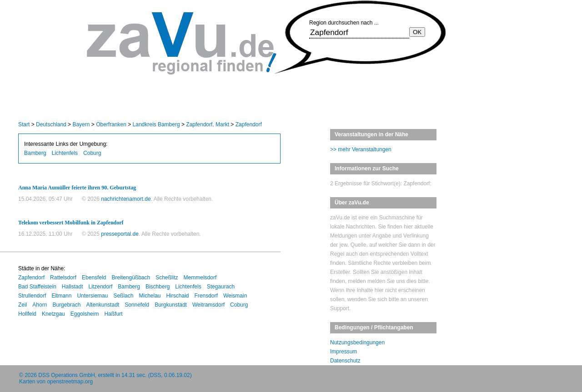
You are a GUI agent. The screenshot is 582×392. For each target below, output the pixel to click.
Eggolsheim (85, 314)
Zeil (23, 305)
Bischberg (158, 287)
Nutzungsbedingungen (357, 342)
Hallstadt (73, 287)
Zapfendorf (249, 124)
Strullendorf (32, 296)
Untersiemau (92, 296)
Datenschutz (345, 361)
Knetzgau (53, 314)
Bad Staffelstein (37, 287)
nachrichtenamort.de (126, 199)
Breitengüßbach (131, 278)
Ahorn (40, 305)
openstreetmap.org (70, 382)
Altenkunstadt (103, 305)
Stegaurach (221, 287)
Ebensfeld (94, 278)
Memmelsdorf (200, 278)
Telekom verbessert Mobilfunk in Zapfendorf (71, 223)
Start (24, 124)
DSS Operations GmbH (67, 375)
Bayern (81, 124)
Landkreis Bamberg (156, 124)
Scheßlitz (167, 278)
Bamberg (35, 153)
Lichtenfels (65, 153)
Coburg (92, 153)
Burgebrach (66, 305)
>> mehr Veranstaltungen (361, 149)
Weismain (235, 296)
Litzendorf (101, 287)
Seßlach (123, 296)
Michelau (150, 296)
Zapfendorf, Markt (208, 124)
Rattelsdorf (63, 278)
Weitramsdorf (208, 305)
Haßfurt (113, 314)
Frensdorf (206, 296)
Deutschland (51, 124)
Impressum (344, 352)
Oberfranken (111, 124)
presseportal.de (120, 234)
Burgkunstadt (171, 305)
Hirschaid (178, 296)
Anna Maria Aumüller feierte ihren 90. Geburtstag (77, 188)
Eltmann (61, 296)
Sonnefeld (137, 305)
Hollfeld (27, 314)
